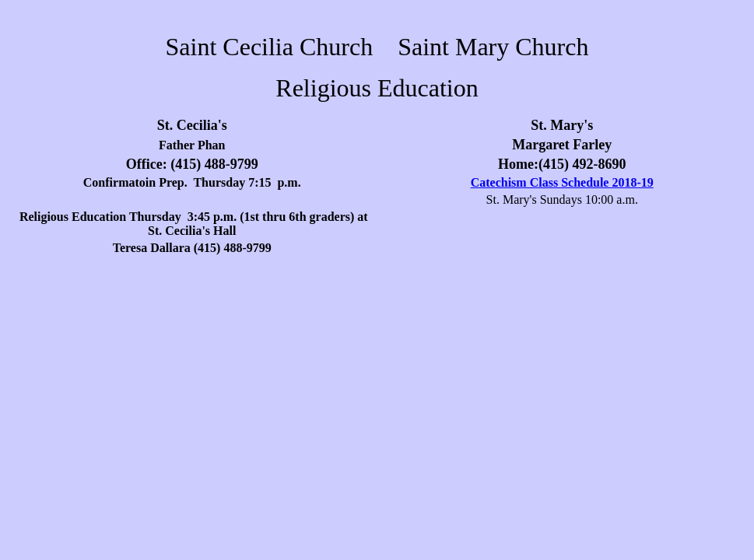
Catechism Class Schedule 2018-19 (562, 182)
